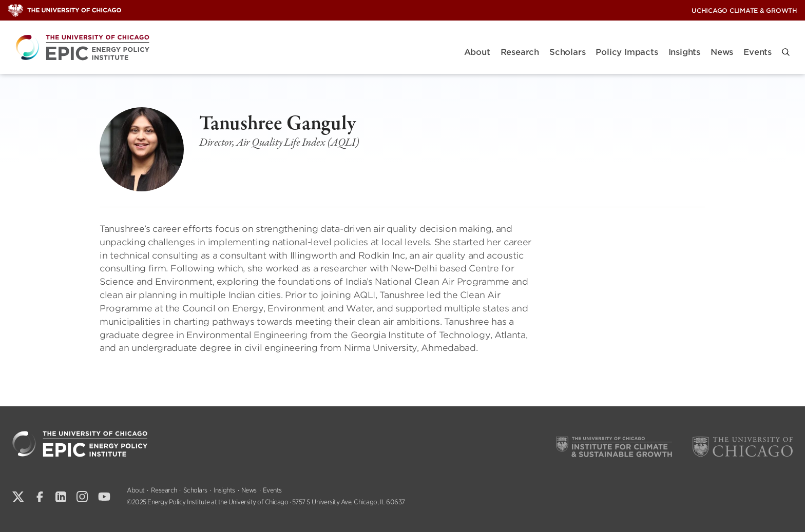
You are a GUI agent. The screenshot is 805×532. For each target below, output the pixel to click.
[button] (786, 52)
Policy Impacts (627, 52)
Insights (684, 52)
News (722, 52)
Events (758, 52)
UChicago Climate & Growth (744, 11)
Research (520, 52)
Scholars (567, 52)
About (477, 52)
